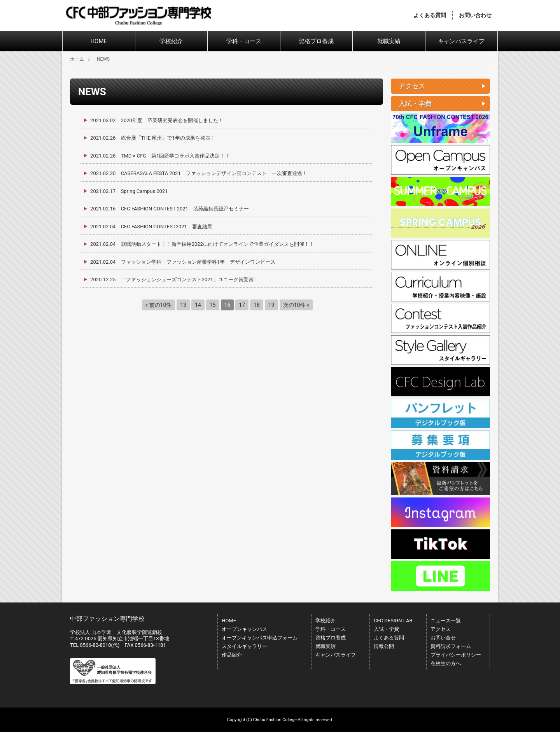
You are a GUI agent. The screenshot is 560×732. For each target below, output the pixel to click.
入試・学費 (386, 629)
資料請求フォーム (451, 646)
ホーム (77, 59)
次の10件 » (296, 305)
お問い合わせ (475, 15)
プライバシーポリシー (456, 655)
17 (242, 305)
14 (198, 305)
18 (257, 305)
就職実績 (389, 41)
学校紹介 (171, 41)
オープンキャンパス (244, 629)
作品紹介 (232, 655)
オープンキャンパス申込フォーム (260, 638)
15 (213, 305)
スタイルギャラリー (244, 646)
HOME (99, 41)
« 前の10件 (159, 305)
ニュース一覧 (446, 621)
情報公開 (384, 646)
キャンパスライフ (461, 41)
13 (183, 305)
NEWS (103, 59)
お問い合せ (443, 638)
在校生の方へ (446, 663)
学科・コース (244, 41)
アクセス (441, 629)
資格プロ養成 (316, 41)
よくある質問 (430, 15)
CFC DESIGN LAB (393, 621)
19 (271, 305)
